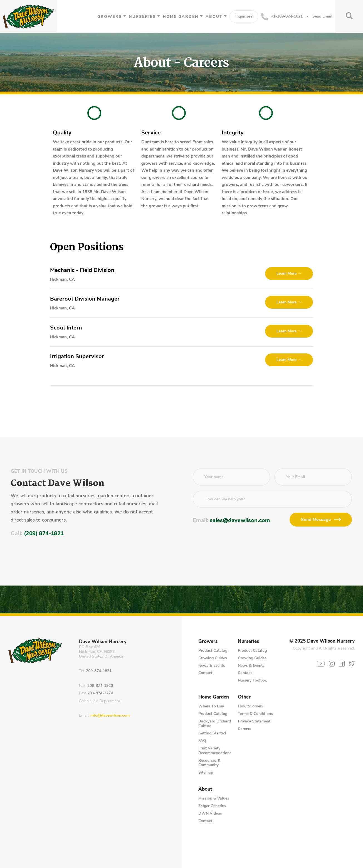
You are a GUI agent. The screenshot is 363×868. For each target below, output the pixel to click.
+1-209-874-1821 (282, 17)
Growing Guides (213, 658)
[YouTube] (321, 664)
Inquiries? (244, 16)
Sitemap (206, 772)
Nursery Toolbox (252, 680)
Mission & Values (214, 798)
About (214, 17)
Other (244, 697)
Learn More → (289, 273)
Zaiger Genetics (212, 806)
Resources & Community (209, 763)
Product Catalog (213, 651)
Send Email (322, 17)
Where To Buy (211, 706)
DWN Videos (210, 813)
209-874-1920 (100, 686)
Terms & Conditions (255, 714)
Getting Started (212, 733)
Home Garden (181, 17)
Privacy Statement (254, 721)
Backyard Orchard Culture (215, 724)
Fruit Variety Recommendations (215, 751)
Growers (110, 17)
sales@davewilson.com (240, 520)
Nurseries (142, 17)
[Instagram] (332, 664)
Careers (245, 729)
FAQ (202, 741)
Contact (205, 673)
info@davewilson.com (110, 716)
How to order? (250, 706)
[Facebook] (342, 664)
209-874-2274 (100, 693)
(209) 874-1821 (44, 533)
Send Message (316, 520)
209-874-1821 (99, 671)
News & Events (212, 666)
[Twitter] (352, 664)
